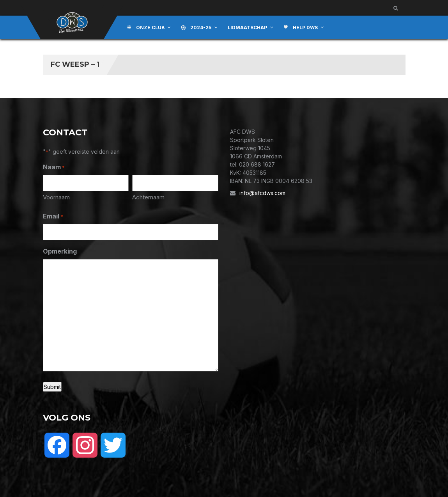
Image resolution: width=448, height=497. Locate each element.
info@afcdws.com (262, 193)
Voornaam (56, 197)
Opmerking (60, 251)
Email (53, 217)
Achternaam (148, 197)
